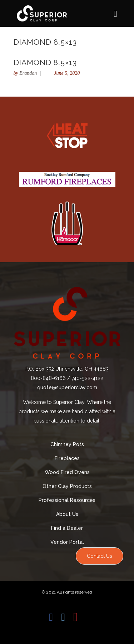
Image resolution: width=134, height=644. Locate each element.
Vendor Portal (67, 542)
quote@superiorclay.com (67, 387)
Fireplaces (67, 458)
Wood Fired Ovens (67, 472)
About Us (67, 514)
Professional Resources (67, 500)
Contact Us (100, 556)
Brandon (28, 73)
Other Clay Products (67, 486)
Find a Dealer (67, 528)
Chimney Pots (67, 444)
